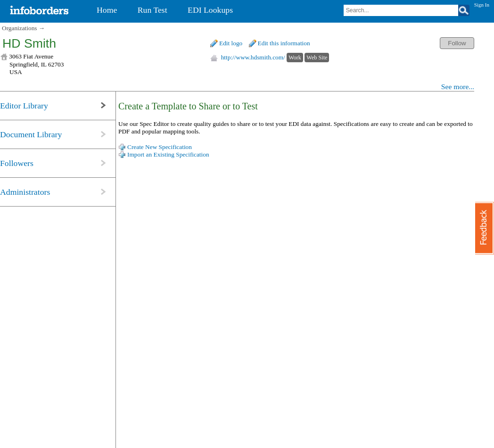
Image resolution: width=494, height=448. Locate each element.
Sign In (482, 5)
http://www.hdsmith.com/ (253, 57)
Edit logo (231, 43)
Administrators (25, 192)
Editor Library (24, 106)
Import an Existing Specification (168, 154)
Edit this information (284, 43)
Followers (17, 163)
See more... (458, 87)
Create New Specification (160, 147)
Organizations (20, 28)
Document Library (31, 134)
